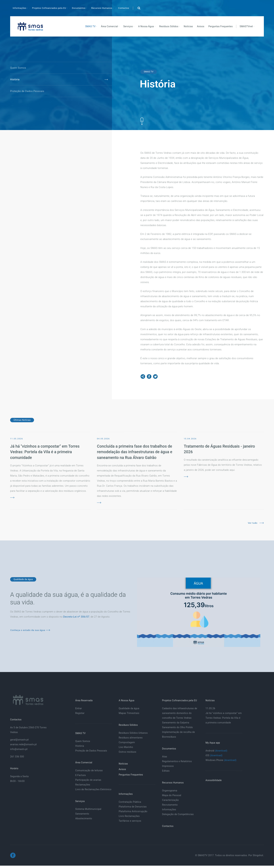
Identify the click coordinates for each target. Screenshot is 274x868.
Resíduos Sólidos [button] (169, 26)
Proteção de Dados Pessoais (27, 91)
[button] (139, 8)
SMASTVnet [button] (247, 26)
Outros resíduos (128, 752)
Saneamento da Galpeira (176, 723)
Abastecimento (84, 818)
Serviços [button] (128, 26)
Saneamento (82, 814)
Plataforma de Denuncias (133, 807)
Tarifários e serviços (130, 821)
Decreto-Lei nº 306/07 (76, 617)
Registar (80, 713)
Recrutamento (170, 805)
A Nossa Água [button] (146, 26)
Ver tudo (256, 523)
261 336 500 (17, 757)
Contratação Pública (130, 802)
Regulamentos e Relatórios (177, 761)
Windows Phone (221, 760)
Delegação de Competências (178, 814)
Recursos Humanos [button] (102, 8)
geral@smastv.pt (19, 740)
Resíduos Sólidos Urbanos (133, 733)
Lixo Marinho (126, 747)
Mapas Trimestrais (129, 713)
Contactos (124, 8)
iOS (214, 755)
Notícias (188, 26)
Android (216, 751)
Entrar (79, 708)
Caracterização (170, 800)
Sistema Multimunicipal (88, 809)
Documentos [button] (79, 8)
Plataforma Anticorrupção (133, 811)
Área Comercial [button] (110, 26)
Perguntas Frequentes (221, 26)
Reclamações (83, 785)
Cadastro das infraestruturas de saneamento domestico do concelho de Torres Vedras (180, 713)
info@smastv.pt (19, 749)
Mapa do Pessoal (172, 795)
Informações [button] (20, 8)
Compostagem (127, 742)
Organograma (170, 791)
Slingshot (258, 855)
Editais (166, 771)
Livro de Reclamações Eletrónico (93, 789)
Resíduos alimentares (131, 738)
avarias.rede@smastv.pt (23, 744)
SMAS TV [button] (91, 26)
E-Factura (81, 775)
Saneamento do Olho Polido (177, 727)
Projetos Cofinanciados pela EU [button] (49, 8)
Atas (165, 757)
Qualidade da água (129, 708)
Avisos (201, 26)
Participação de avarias (88, 780)
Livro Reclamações (129, 816)
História (15, 79)
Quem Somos (18, 68)
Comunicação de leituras (89, 770)
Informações (169, 809)
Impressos (168, 766)
